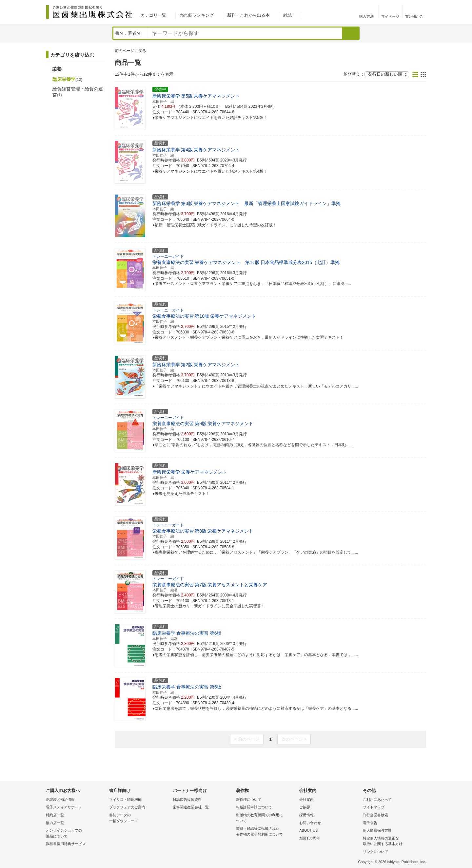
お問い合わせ (310, 823)
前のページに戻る (130, 51)
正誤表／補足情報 (60, 800)
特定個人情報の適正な (393, 842)
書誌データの (139, 818)
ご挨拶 (305, 807)
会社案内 (306, 800)
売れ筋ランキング (197, 15)
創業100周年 (309, 838)
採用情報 (306, 815)
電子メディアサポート (64, 807)
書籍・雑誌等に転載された (266, 832)
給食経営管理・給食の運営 (78, 92)
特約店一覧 (55, 815)
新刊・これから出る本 (248, 15)
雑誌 (287, 15)
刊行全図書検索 (375, 815)
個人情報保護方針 (377, 830)
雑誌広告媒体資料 (187, 800)
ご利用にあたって (377, 800)
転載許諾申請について (254, 807)
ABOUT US (308, 830)
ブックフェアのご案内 (127, 807)
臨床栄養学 (67, 79)
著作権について (249, 800)
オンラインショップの (76, 834)
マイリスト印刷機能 (125, 800)
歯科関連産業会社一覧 (191, 807)
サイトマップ (374, 807)
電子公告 (370, 823)
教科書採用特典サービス (66, 844)
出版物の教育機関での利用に (266, 818)
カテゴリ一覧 (153, 15)
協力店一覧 (55, 823)
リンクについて (375, 852)
